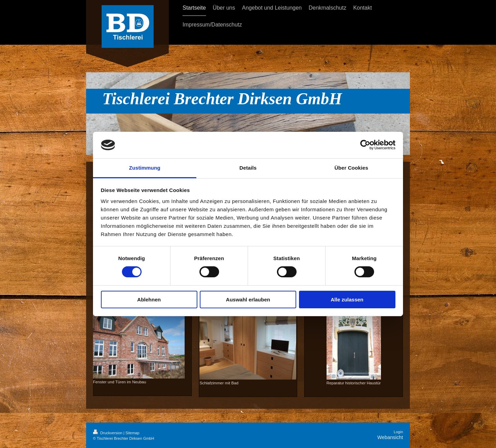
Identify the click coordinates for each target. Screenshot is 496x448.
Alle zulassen (347, 300)
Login (398, 432)
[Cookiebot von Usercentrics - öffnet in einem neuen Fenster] (365, 145)
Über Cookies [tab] (351, 168)
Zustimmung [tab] (145, 168)
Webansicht (390, 437)
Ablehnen (149, 300)
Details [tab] (248, 168)
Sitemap (132, 433)
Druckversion (108, 433)
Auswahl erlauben (248, 300)
